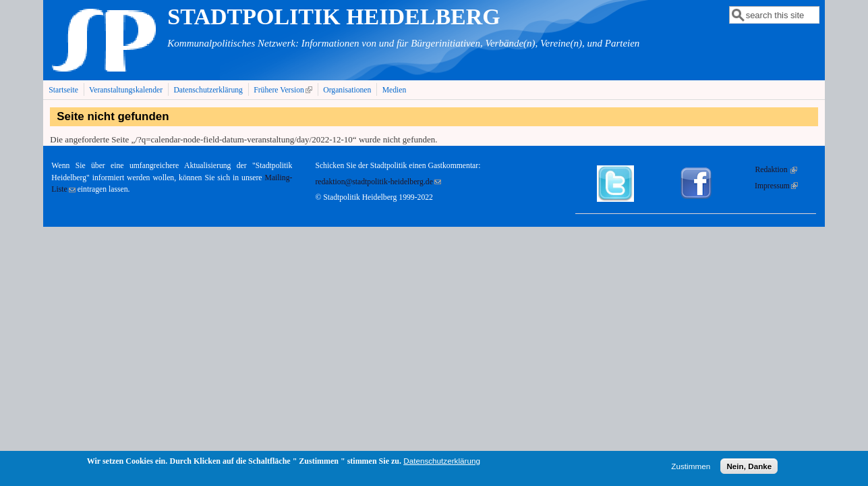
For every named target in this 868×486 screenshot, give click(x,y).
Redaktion (776, 170)
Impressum (776, 186)
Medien (395, 90)
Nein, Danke (749, 468)
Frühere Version (284, 90)
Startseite (63, 90)
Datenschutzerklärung (208, 90)
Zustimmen (691, 468)
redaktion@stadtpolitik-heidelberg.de (378, 182)
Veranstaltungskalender (126, 90)
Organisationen (347, 90)
